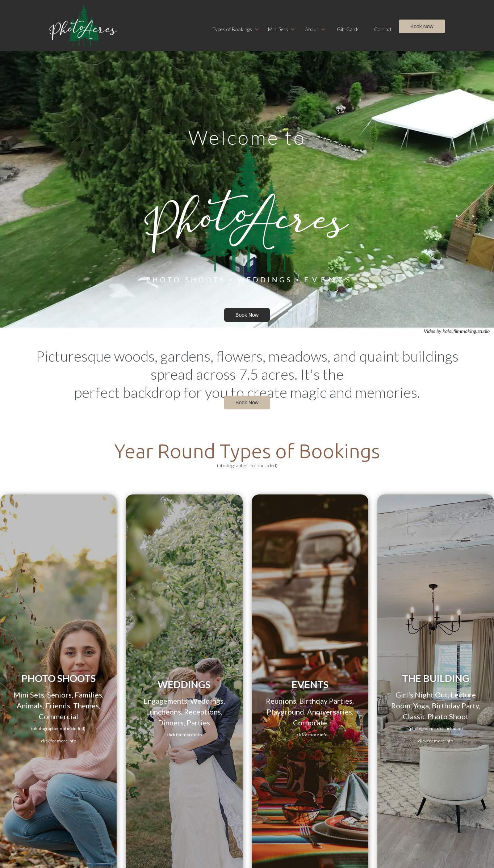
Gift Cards (348, 29)
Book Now (422, 26)
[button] (236, 29)
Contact (383, 29)
